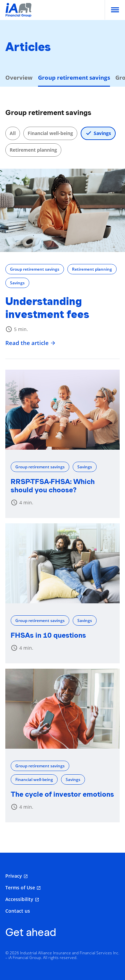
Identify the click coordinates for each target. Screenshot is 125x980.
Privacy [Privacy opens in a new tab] (14, 876)
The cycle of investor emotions (62, 794)
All (13, 133)
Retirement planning (33, 150)
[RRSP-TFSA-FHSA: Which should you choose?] (62, 410)
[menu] (115, 10)
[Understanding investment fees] (62, 210)
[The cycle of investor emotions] (62, 709)
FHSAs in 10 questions (48, 635)
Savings (102, 133)
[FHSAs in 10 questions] (62, 563)
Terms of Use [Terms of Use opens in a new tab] (20, 887)
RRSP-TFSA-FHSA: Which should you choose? (53, 486)
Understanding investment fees (47, 308)
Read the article (31, 343)
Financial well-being (50, 133)
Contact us (18, 911)
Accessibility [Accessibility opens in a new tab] (19, 899)
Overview (19, 77)
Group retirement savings (35, 269)
